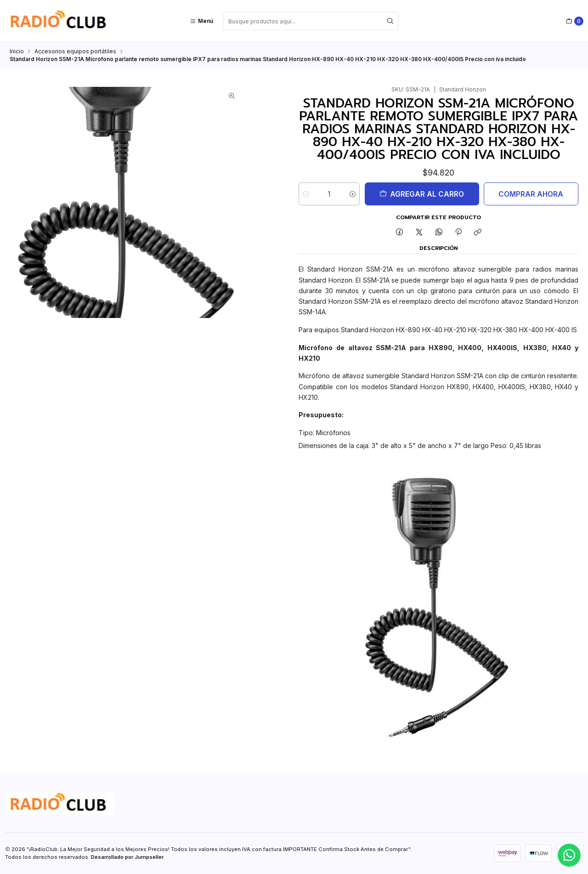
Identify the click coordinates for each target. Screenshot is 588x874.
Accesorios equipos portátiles (75, 51)
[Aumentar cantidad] (358, 194)
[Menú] (201, 21)
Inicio (17, 51)
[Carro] (575, 21)
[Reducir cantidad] (306, 194)
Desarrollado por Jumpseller (127, 857)
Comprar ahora (527, 194)
